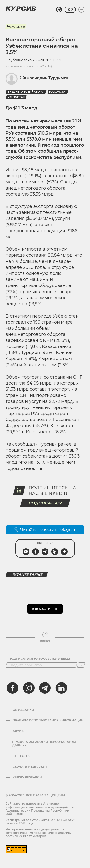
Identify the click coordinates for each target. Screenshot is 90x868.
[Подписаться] (81, 665)
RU (70, 10)
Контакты (21, 756)
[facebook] (12, 688)
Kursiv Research (27, 777)
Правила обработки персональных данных (44, 744)
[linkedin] (61, 688)
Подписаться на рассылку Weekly (39, 659)
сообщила (50, 151)
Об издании (23, 710)
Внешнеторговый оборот (26, 92)
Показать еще (45, 609)
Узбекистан (16, 97)
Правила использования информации (48, 720)
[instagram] (29, 688)
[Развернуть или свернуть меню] (81, 10)
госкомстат (58, 92)
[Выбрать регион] (59, 10)
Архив (18, 731)
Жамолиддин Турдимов (44, 78)
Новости (16, 27)
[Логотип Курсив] (21, 8)
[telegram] (45, 688)
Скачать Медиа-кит (30, 767)
